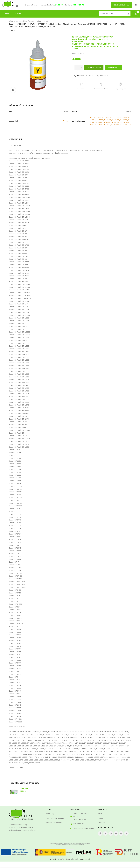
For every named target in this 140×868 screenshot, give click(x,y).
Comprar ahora (113, 67)
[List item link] (56, 814)
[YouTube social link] (116, 833)
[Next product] (14, 31)
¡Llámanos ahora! (121, 5)
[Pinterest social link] (121, 833)
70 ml (66, 121)
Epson (32, 21)
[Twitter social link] (105, 833)
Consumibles (22, 21)
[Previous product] (10, 31)
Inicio (11, 21)
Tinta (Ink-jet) (43, 21)
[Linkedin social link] (126, 833)
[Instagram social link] (111, 833)
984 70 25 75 (78, 5)
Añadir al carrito (94, 67)
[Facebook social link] (100, 833)
